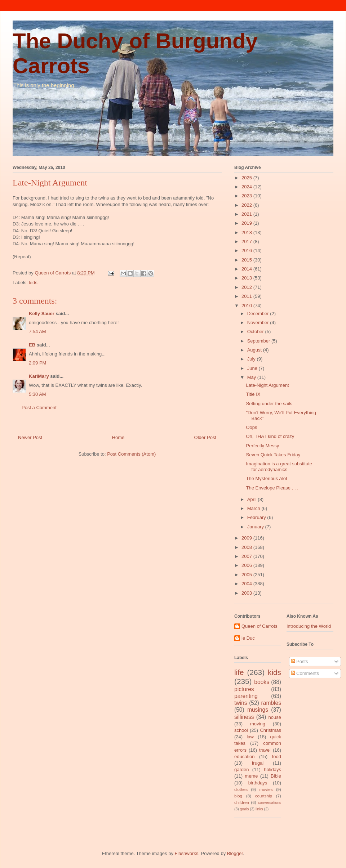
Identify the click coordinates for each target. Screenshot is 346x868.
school (241, 730)
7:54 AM (37, 332)
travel (265, 750)
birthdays (258, 783)
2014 (247, 269)
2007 (247, 556)
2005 (247, 575)
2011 (247, 296)
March (254, 508)
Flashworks (187, 853)
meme (251, 776)
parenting (246, 696)
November (259, 323)
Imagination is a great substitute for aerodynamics (279, 467)
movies (266, 789)
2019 (247, 223)
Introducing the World (309, 626)
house (275, 717)
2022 (247, 205)
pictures (244, 689)
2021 (247, 214)
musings (258, 710)
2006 (247, 565)
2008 (247, 547)
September (259, 341)
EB (32, 345)
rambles (271, 703)
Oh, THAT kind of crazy (270, 436)
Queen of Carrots (259, 626)
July (252, 359)
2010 (247, 306)
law (250, 737)
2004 (247, 584)
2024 (247, 187)
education (244, 757)
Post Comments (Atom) (131, 454)
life (239, 672)
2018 (247, 232)
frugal (258, 763)
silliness (244, 717)
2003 (247, 593)
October (256, 332)
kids (33, 283)
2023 (247, 196)
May (252, 377)
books (262, 682)
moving (258, 724)
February (257, 517)
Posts (300, 661)
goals (245, 809)
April (253, 499)
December (259, 314)
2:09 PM (37, 363)
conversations (270, 803)
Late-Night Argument (267, 385)
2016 (247, 250)
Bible (276, 776)
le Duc (248, 638)
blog (238, 796)
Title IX (253, 394)
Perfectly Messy (262, 446)
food (277, 757)
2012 (247, 287)
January (256, 527)
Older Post (205, 437)
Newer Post (30, 437)
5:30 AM (37, 394)
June (253, 368)
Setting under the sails (269, 404)
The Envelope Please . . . (272, 488)
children (242, 802)
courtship (264, 796)
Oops (251, 427)
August (255, 350)
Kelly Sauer (42, 314)
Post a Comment (39, 408)
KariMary (39, 376)
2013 (247, 278)
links (259, 809)
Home (118, 437)
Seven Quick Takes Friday (273, 455)
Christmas (270, 730)
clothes (241, 789)
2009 (247, 538)
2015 (247, 260)
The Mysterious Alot (266, 478)
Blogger (235, 853)
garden (241, 769)
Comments (305, 673)
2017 (247, 241)
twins (241, 703)
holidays (272, 769)
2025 (247, 178)
